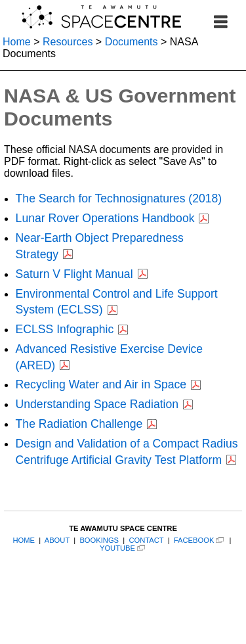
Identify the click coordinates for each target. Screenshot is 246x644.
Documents (132, 42)
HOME (24, 540)
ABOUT (57, 540)
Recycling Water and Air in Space (101, 384)
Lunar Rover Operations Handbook (105, 218)
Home (17, 42)
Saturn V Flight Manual (74, 274)
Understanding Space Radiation (97, 404)
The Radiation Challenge (79, 424)
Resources (68, 42)
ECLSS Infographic (65, 329)
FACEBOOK (194, 540)
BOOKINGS (99, 540)
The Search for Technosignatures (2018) (119, 198)
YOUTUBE (117, 548)
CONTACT (146, 540)
